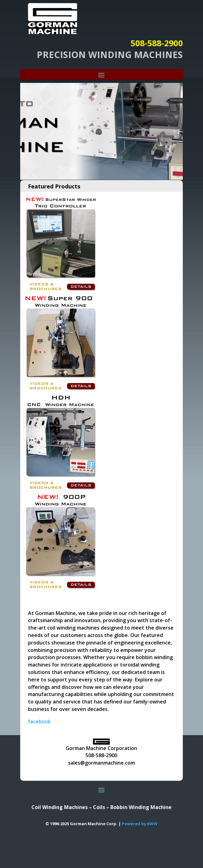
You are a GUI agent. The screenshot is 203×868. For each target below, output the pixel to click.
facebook (39, 721)
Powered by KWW (140, 824)
